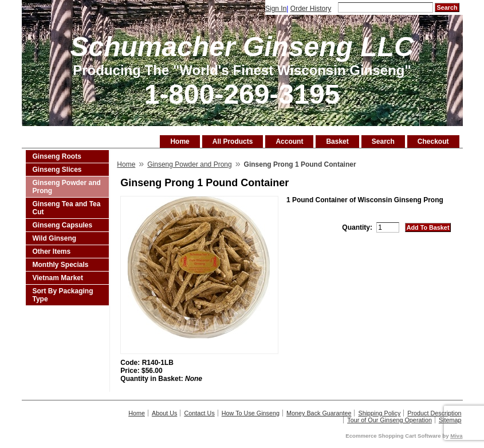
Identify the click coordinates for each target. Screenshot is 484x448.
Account (289, 142)
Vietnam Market (58, 278)
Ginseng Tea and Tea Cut (67, 208)
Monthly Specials (61, 265)
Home (180, 142)
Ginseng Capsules (63, 225)
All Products (233, 142)
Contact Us (199, 413)
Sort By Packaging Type (63, 295)
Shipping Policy (379, 413)
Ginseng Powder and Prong (67, 187)
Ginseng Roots (57, 156)
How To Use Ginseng (251, 413)
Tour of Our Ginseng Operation (389, 420)
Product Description (434, 413)
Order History (311, 9)
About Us (164, 413)
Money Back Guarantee (319, 413)
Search (383, 142)
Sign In (276, 9)
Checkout (433, 142)
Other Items (52, 251)
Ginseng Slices (57, 170)
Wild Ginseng (55, 238)
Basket (337, 142)
